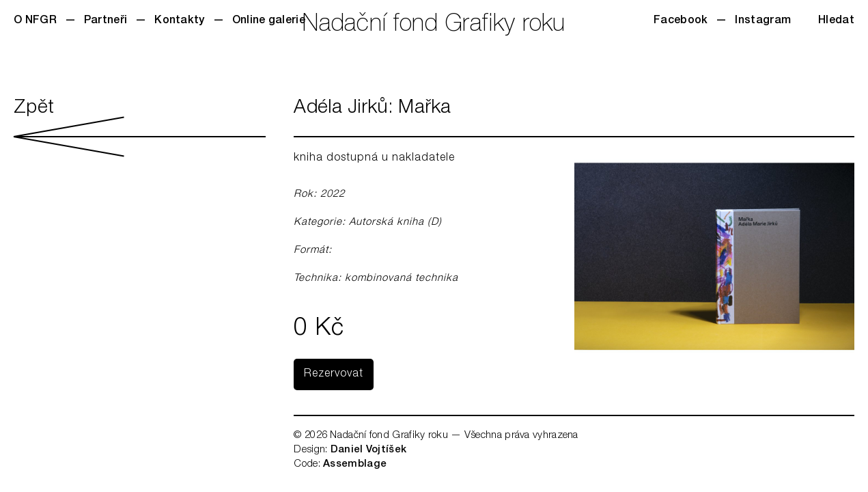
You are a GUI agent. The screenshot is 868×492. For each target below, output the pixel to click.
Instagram (763, 21)
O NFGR (35, 21)
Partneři (106, 21)
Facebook (681, 21)
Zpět (140, 128)
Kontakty (179, 21)
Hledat (836, 21)
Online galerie (269, 21)
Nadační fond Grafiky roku (434, 26)
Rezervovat (334, 374)
